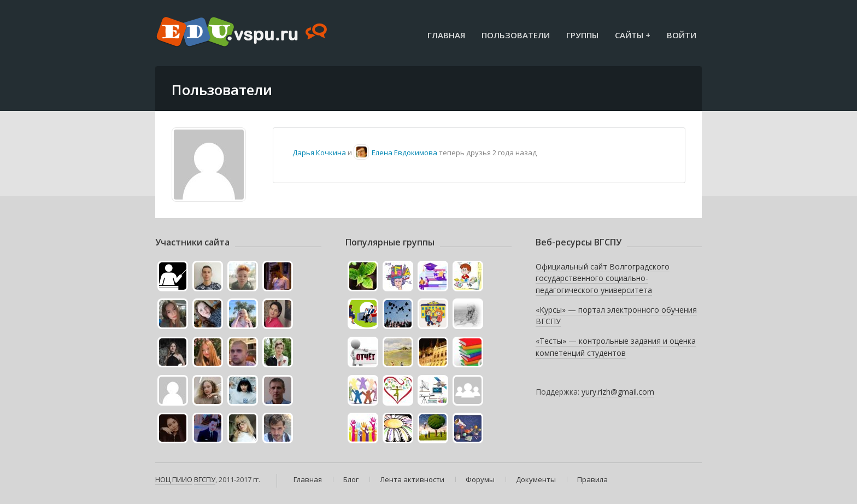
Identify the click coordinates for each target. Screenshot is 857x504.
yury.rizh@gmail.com (618, 392)
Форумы (480, 479)
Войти (682, 35)
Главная (446, 35)
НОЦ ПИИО (174, 479)
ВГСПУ (205, 479)
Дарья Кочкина (319, 153)
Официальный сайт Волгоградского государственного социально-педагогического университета (603, 278)
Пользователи (516, 35)
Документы (536, 479)
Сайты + (633, 35)
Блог (351, 479)
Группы (582, 35)
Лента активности (412, 479)
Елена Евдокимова (404, 153)
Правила (592, 479)
